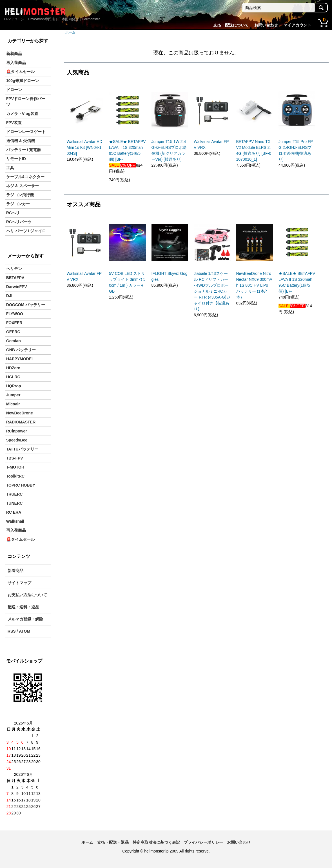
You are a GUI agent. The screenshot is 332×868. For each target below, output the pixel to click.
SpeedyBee (17, 440)
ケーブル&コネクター (25, 177)
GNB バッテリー (21, 350)
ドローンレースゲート (26, 132)
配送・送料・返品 (23, 607)
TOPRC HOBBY (21, 485)
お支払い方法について (27, 595)
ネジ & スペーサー (23, 186)
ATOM (24, 631)
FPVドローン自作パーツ (26, 102)
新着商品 (14, 54)
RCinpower (17, 431)
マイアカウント (297, 25)
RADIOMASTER (21, 422)
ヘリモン (14, 269)
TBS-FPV (15, 458)
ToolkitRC (15, 476)
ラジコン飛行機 (20, 195)
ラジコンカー (18, 204)
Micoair (13, 404)
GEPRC (13, 332)
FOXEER (14, 323)
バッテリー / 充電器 (24, 150)
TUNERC (14, 503)
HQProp (14, 386)
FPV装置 (14, 123)
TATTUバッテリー (22, 449)
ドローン (14, 90)
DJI (9, 296)
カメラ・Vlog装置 (22, 114)
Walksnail (15, 521)
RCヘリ (13, 213)
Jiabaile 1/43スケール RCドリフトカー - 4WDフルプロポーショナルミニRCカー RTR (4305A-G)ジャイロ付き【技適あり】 (212, 291)
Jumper (13, 395)
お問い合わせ (266, 25)
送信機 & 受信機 (21, 141)
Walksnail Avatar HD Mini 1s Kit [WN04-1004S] (85, 147)
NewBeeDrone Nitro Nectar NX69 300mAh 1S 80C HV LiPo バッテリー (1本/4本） (254, 285)
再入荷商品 (16, 63)
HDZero (13, 368)
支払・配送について (231, 25)
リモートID (16, 159)
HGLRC (13, 377)
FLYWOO (15, 314)
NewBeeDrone (20, 413)
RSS (12, 631)
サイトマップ (19, 583)
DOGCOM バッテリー (26, 305)
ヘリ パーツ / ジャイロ (26, 231)
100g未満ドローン (23, 81)
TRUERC (14, 494)
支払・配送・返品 (113, 842)
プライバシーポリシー (203, 842)
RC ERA (14, 512)
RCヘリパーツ (19, 222)
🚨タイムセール (20, 72)
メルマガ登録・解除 (25, 619)
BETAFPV (15, 278)
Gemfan (14, 341)
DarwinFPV (17, 287)
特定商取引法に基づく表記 (156, 842)
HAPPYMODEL (20, 359)
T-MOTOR (15, 467)
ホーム (70, 32)
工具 (10, 168)
